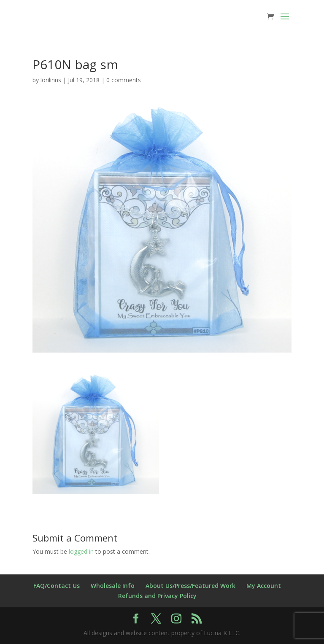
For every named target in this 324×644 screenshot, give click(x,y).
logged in (81, 551)
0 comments (124, 80)
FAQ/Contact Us (57, 586)
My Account (264, 586)
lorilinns (51, 80)
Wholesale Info (113, 586)
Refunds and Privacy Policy (157, 596)
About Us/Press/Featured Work (190, 586)
